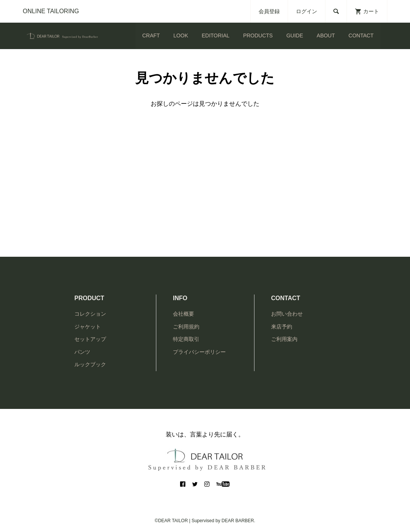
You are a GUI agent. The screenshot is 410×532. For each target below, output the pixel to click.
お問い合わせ (287, 314)
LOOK (181, 35)
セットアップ (90, 339)
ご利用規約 (186, 327)
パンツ (82, 352)
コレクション (90, 314)
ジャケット (88, 327)
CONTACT (361, 35)
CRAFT (151, 35)
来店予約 (282, 327)
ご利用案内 (284, 339)
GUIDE (294, 35)
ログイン (307, 11)
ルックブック (90, 364)
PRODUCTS (258, 35)
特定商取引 (186, 339)
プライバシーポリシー (199, 352)
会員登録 (269, 11)
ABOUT (326, 35)
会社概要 (183, 314)
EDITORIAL (216, 35)
